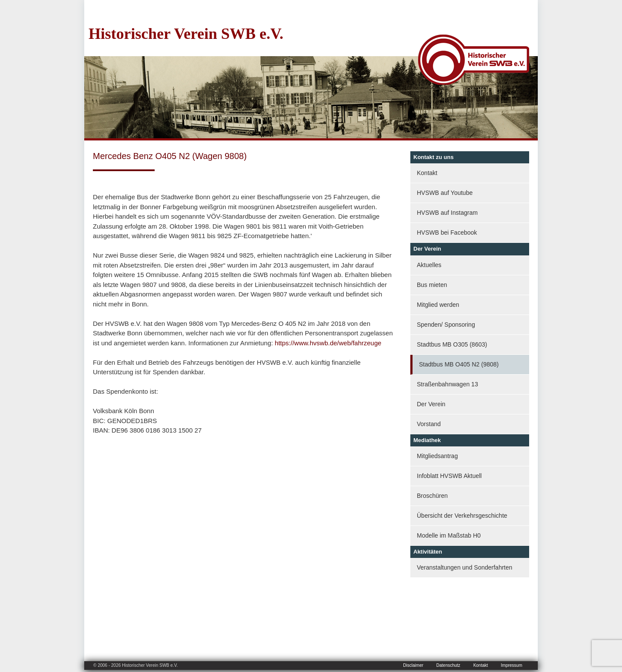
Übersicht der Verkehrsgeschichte (462, 516)
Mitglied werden (438, 305)
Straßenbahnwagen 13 (447, 384)
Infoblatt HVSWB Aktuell (449, 476)
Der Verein (431, 404)
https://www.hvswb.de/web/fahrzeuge (328, 343)
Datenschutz (448, 665)
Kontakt (427, 173)
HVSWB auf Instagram (447, 213)
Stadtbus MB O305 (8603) (452, 344)
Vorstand (429, 424)
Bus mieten (432, 285)
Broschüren (432, 496)
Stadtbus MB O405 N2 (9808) (459, 364)
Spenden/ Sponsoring (446, 325)
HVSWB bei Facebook (447, 232)
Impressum (512, 665)
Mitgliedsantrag (437, 456)
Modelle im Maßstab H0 (449, 535)
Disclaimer (413, 665)
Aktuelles (429, 265)
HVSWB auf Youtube (445, 193)
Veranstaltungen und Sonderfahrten (465, 567)
